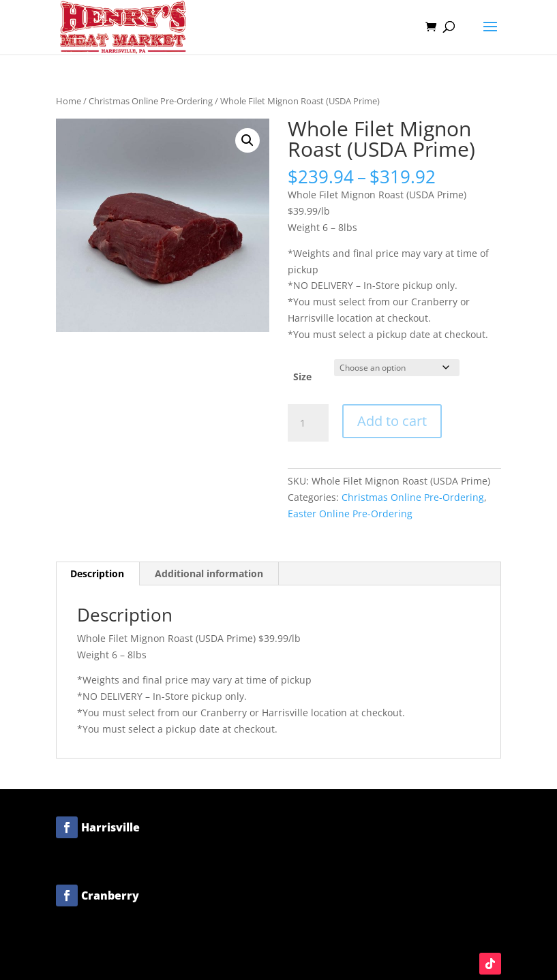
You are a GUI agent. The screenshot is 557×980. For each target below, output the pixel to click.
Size (302, 377)
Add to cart (392, 421)
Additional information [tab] (209, 573)
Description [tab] (97, 573)
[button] (247, 140)
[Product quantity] (308, 423)
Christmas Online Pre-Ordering (151, 101)
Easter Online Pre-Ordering (350, 514)
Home (69, 101)
